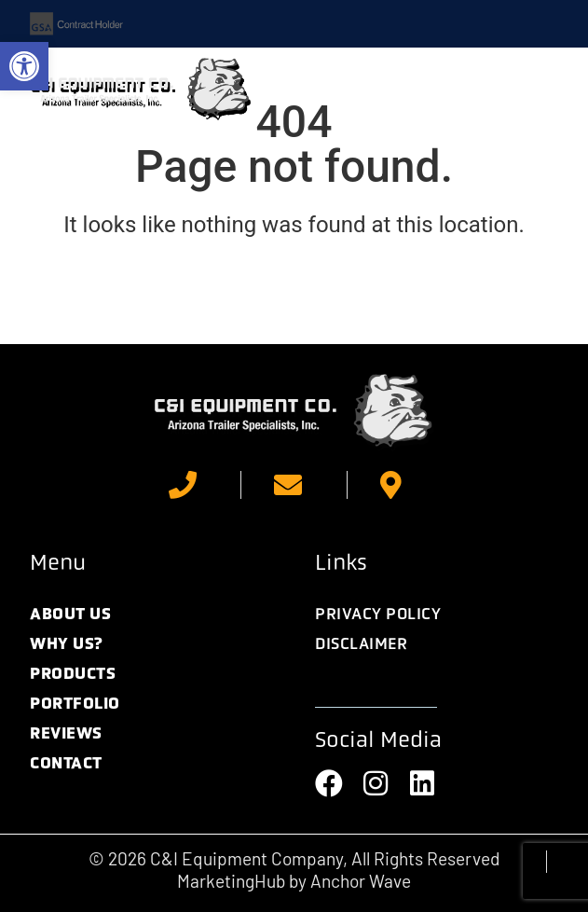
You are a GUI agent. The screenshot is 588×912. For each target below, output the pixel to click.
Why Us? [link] (67, 643)
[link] (24, 66)
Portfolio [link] (75, 703)
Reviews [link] (66, 733)
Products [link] (73, 673)
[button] (536, 90)
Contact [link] (66, 763)
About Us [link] (70, 614)
